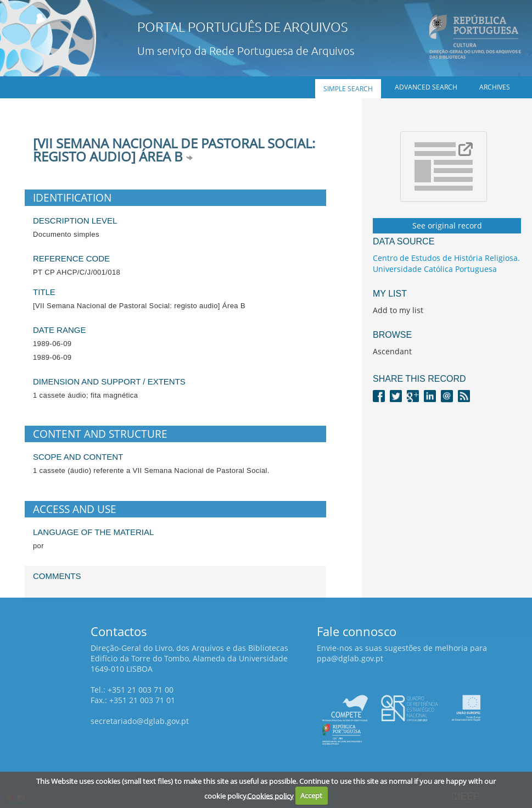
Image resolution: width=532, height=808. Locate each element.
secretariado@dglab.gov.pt (140, 721)
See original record (447, 225)
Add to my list (398, 310)
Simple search (348, 89)
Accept (311, 795)
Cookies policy (270, 795)
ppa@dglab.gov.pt (350, 658)
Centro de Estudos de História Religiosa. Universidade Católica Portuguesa (446, 263)
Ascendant (392, 351)
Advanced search (426, 87)
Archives (495, 87)
